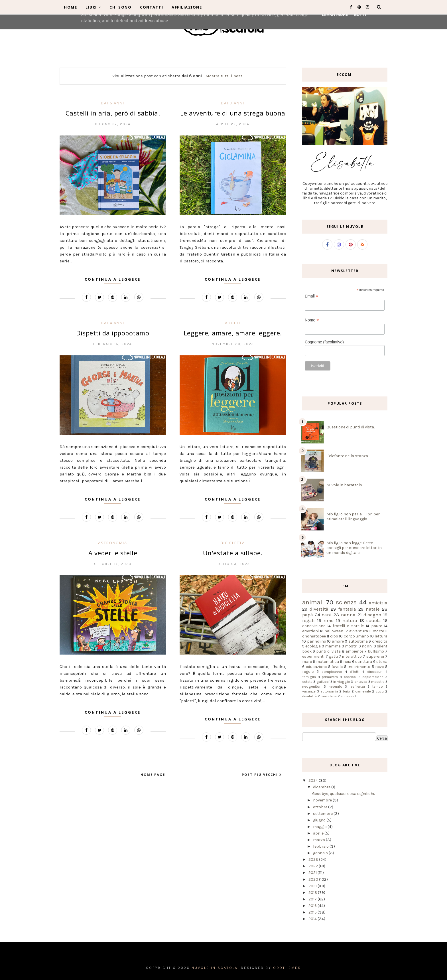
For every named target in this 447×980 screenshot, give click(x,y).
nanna (348, 615)
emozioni (310, 631)
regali (308, 620)
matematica (328, 662)
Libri (93, 7)
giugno (320, 820)
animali (313, 602)
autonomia (329, 691)
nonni (367, 646)
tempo (378, 686)
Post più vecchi (261, 775)
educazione (316, 667)
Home (70, 7)
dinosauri (375, 672)
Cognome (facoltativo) (324, 342)
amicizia (378, 603)
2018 (313, 893)
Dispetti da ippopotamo (113, 333)
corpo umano (356, 636)
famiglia (309, 677)
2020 (314, 879)
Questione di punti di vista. (351, 427)
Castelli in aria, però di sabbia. (113, 113)
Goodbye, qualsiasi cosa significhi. (343, 794)
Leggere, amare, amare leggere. (233, 333)
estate (307, 682)
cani (327, 615)
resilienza (357, 686)
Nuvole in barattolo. (345, 485)
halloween (334, 631)
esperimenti (313, 656)
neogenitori (312, 686)
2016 (313, 906)
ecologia (313, 646)
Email (311, 296)
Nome (312, 320)
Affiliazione (187, 7)
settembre (323, 814)
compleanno (332, 672)
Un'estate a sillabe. (233, 553)
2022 (314, 866)
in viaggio (342, 682)
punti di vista (328, 651)
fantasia (347, 609)
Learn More (335, 15)
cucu (380, 691)
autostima (358, 641)
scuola (374, 620)
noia (347, 662)
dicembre (322, 787)
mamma (333, 646)
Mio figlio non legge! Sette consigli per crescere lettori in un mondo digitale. (354, 548)
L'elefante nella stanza (347, 456)
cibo (334, 636)
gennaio (321, 853)
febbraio (321, 846)
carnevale (363, 691)
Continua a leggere (113, 279)
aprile (319, 833)
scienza (346, 602)
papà (308, 615)
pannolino (317, 641)
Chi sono (120, 7)
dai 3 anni (233, 103)
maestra (378, 682)
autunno (347, 696)
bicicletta (233, 543)
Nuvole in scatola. (215, 968)
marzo (319, 840)
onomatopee (314, 636)
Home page (153, 775)
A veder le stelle (113, 553)
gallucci (323, 682)
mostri (351, 646)
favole (337, 667)
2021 (313, 873)
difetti (354, 672)
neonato (336, 686)
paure (377, 626)
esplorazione (373, 677)
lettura (381, 636)
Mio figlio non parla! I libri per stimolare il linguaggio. (353, 517)
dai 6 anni (113, 103)
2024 (314, 780)
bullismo (376, 651)
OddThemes (287, 968)
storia (382, 662)
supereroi (375, 656)
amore (338, 641)
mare (307, 662)
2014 (313, 919)
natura (350, 620)
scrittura (364, 662)
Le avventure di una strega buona (233, 113)
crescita (380, 641)
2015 (313, 912)
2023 (314, 859)
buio (347, 691)
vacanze (309, 691)
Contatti (152, 7)
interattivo (352, 656)
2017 (313, 899)
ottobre (321, 807)
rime (329, 620)
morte (378, 631)
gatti (333, 656)
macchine (329, 696)
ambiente (354, 651)
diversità (319, 609)
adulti (233, 323)
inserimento (359, 667)
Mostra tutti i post (224, 76)
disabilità (309, 696)
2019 (313, 886)
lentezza (360, 682)
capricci (350, 677)
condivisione (314, 626)
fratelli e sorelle (348, 626)
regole (308, 672)
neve (379, 667)
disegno (372, 615)
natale (373, 609)
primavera (330, 677)
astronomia (113, 543)
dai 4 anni (113, 323)
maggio (320, 827)
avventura (359, 631)
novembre (323, 800)
